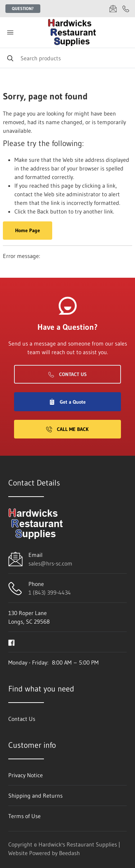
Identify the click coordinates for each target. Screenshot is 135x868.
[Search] (67, 58)
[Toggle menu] (10, 32)
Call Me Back (67, 429)
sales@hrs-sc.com (50, 563)
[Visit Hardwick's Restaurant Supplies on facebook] (12, 642)
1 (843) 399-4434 (50, 592)
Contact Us (67, 374)
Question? (23, 8)
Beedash (69, 853)
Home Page (28, 230)
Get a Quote (67, 402)
